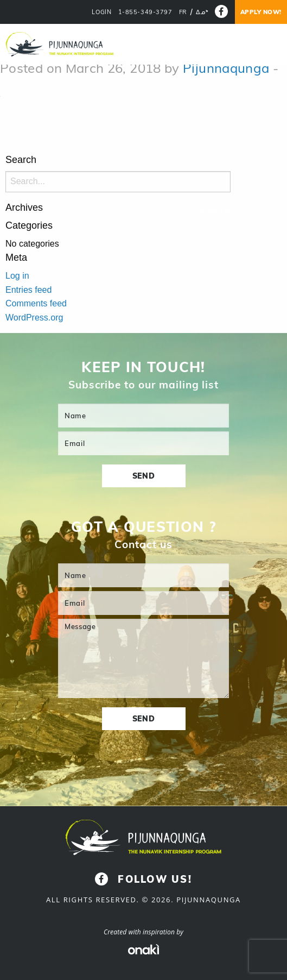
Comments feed (36, 303)
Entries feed (28, 290)
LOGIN (101, 12)
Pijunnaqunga (226, 68)
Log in (17, 276)
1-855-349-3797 (145, 12)
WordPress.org (34, 318)
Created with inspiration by (143, 932)
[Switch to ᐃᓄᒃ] (202, 12)
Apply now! (261, 12)
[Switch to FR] (183, 12)
